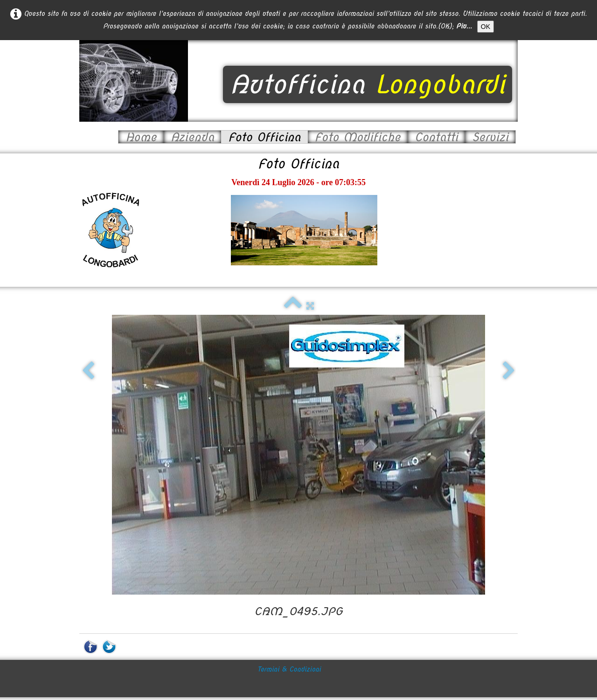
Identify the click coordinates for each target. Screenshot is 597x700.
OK (486, 27)
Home (141, 137)
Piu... (464, 26)
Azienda (192, 137)
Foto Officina (264, 137)
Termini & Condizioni (289, 650)
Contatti (436, 137)
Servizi (490, 137)
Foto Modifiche (358, 137)
